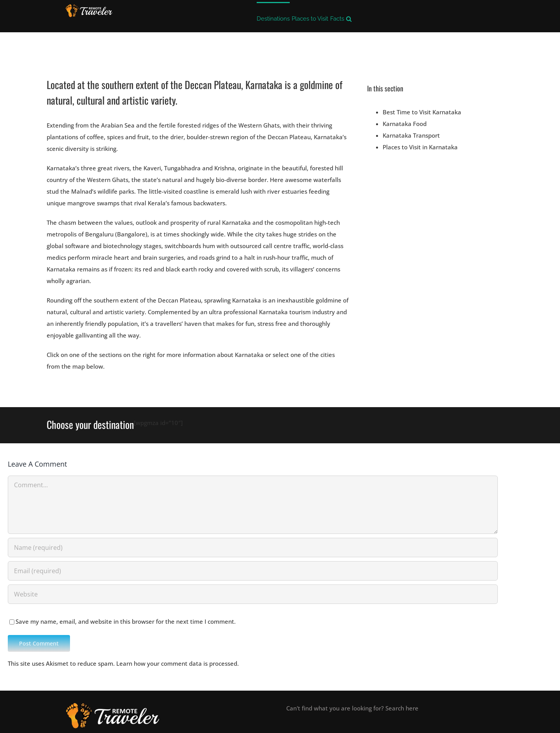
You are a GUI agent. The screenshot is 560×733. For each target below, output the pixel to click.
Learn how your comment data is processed (177, 663)
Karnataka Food (405, 124)
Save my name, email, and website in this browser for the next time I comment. (126, 621)
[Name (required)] (253, 548)
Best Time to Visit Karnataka (422, 112)
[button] (349, 18)
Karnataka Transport (411, 135)
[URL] (253, 594)
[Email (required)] (253, 571)
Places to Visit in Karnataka (420, 147)
